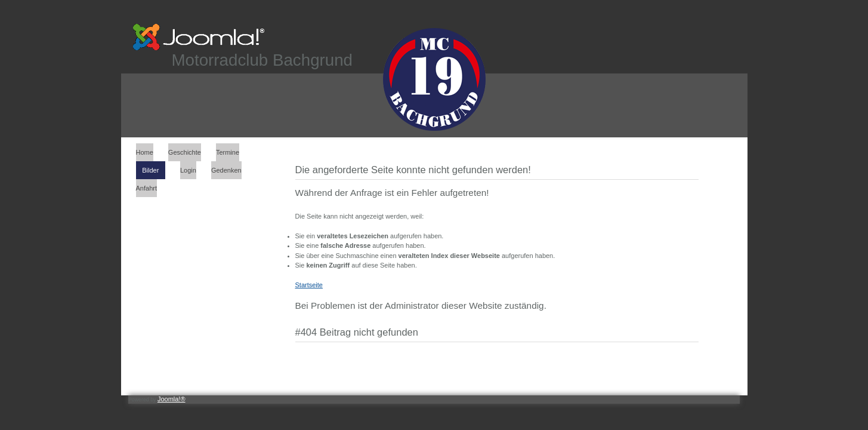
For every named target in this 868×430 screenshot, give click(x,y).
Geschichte (185, 152)
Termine (228, 152)
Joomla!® (172, 399)
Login (188, 170)
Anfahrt (146, 188)
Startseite (309, 285)
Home (145, 152)
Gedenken (226, 170)
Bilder (150, 170)
